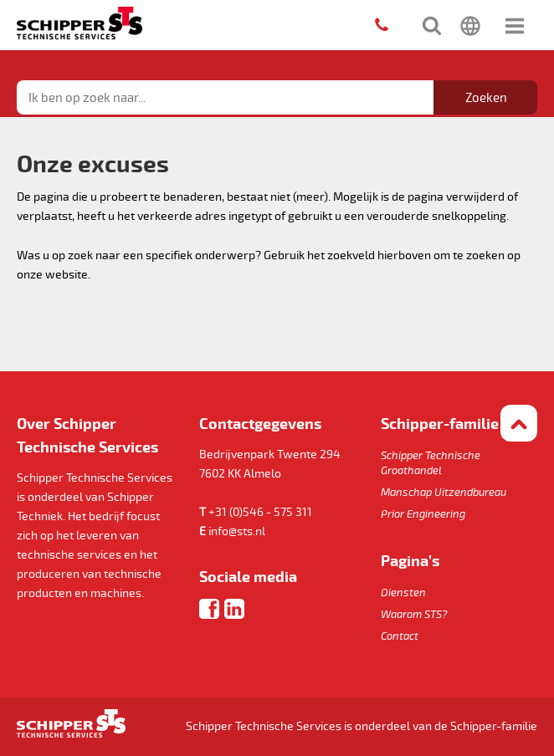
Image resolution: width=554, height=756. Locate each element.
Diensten (403, 593)
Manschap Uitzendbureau (444, 493)
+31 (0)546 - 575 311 (260, 512)
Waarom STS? (414, 615)
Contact (400, 636)
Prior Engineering (423, 514)
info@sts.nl (237, 531)
